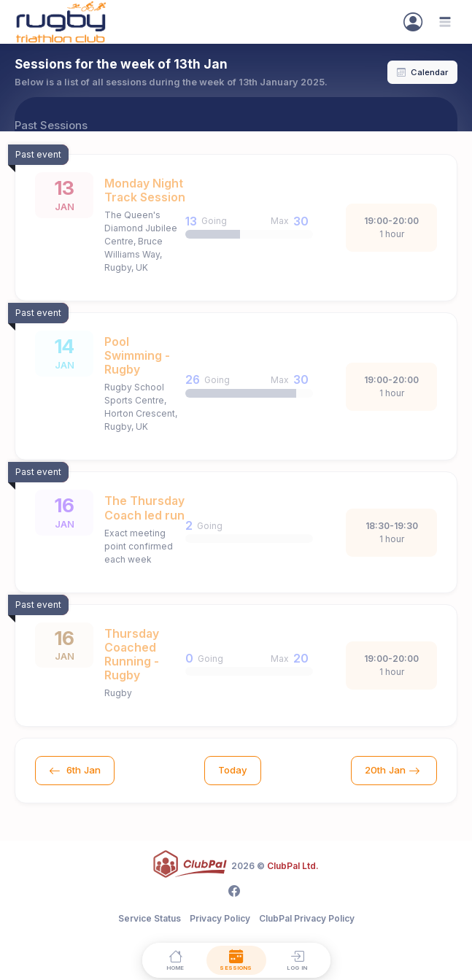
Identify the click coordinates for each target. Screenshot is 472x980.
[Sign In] (413, 22)
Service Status (150, 918)
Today (233, 770)
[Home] (175, 960)
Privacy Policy (220, 918)
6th (75, 770)
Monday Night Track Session (145, 190)
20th (394, 770)
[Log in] (297, 960)
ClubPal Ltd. (293, 866)
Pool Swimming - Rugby (137, 356)
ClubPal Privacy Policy (307, 918)
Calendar (422, 72)
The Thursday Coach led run (144, 508)
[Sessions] (236, 960)
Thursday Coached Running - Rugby (132, 655)
